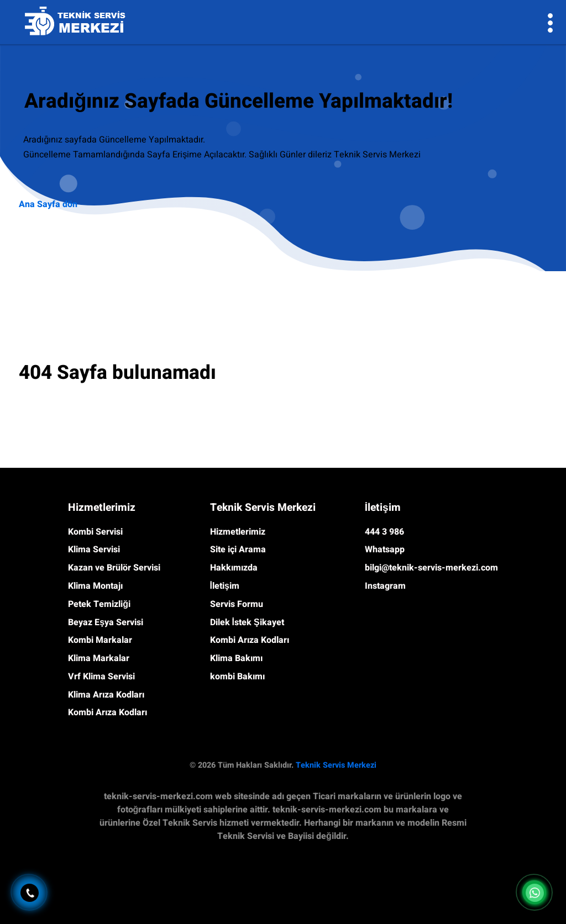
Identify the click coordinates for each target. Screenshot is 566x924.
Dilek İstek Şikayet (247, 622)
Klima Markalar (99, 658)
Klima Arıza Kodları (106, 695)
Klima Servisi (94, 550)
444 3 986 (384, 532)
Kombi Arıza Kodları (108, 712)
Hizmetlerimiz (238, 532)
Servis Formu (237, 604)
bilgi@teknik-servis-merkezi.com (431, 568)
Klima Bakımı (236, 658)
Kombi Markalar (100, 640)
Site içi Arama (238, 550)
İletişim (225, 586)
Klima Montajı (95, 586)
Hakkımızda (234, 568)
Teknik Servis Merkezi (336, 765)
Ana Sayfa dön (48, 204)
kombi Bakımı (237, 677)
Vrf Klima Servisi (101, 677)
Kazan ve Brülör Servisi (114, 568)
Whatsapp (385, 550)
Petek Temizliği (99, 604)
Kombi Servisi (95, 532)
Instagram (385, 586)
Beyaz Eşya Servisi (106, 622)
